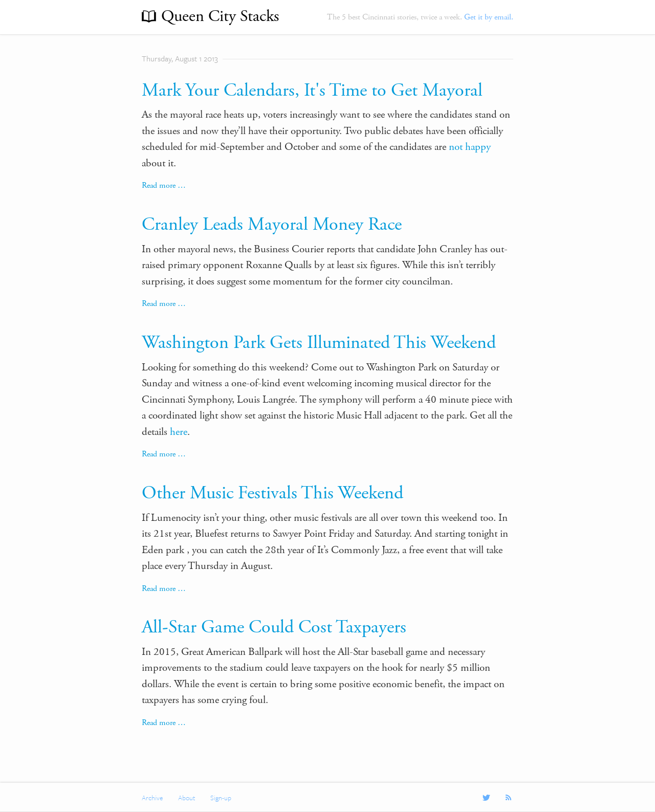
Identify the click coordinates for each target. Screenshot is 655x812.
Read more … (164, 185)
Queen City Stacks (220, 16)
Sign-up (221, 798)
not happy (470, 147)
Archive (152, 798)
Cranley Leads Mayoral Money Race (272, 225)
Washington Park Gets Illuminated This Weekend (319, 343)
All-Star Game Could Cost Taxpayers (274, 627)
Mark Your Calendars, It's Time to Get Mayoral (312, 91)
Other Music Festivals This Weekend (272, 493)
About (187, 798)
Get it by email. (489, 17)
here (179, 432)
